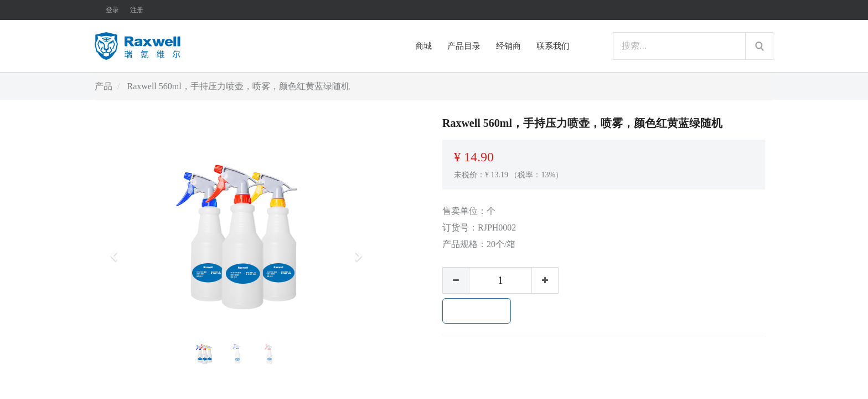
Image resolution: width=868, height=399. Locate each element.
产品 (104, 86)
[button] (117, 251)
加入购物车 (477, 311)
